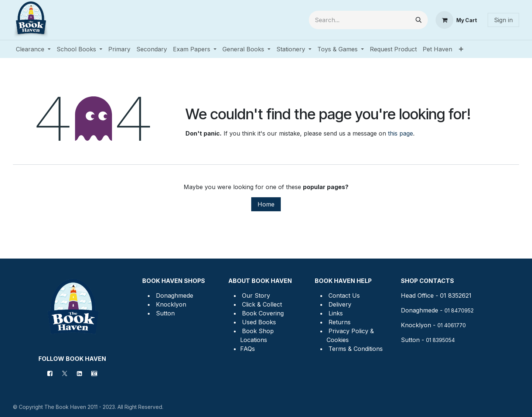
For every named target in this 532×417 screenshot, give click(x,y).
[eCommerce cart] (456, 20)
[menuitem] (33, 49)
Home (266, 204)
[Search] (419, 20)
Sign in (503, 20)
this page (400, 133)
